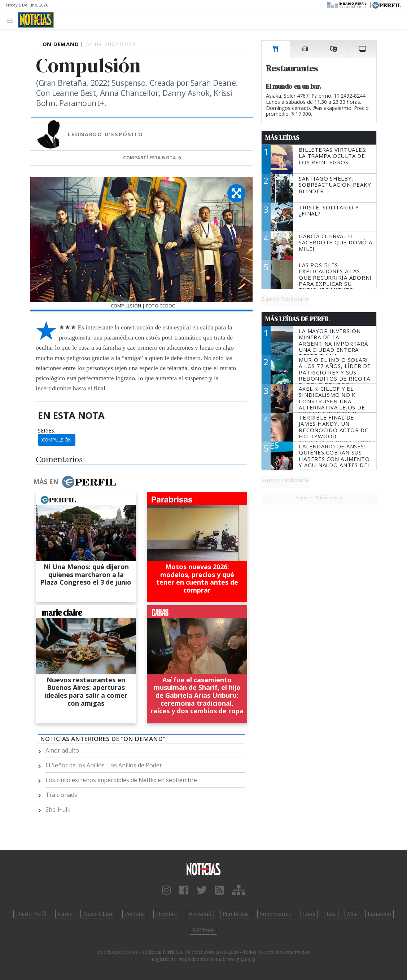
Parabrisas (235, 914)
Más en (75, 482)
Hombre (166, 914)
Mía (352, 914)
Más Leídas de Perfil (297, 319)
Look (309, 914)
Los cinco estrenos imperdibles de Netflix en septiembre (121, 780)
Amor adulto (62, 750)
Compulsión (57, 440)
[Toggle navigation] (12, 20)
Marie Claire (98, 914)
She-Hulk (58, 810)
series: (47, 431)
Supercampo (276, 914)
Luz (331, 914)
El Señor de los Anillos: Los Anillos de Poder (104, 765)
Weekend (200, 914)
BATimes (203, 930)
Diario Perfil (31, 914)
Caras (65, 914)
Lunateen (379, 914)
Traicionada (62, 795)
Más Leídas (282, 138)
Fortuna (135, 914)
